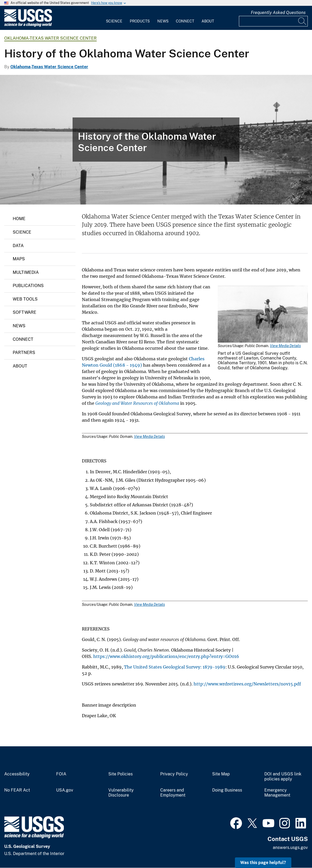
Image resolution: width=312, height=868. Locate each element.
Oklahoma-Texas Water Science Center (50, 38)
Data (18, 246)
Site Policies (121, 774)
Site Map (221, 774)
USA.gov (65, 790)
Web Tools (25, 299)
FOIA (61, 774)
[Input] (273, 21)
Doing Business (227, 790)
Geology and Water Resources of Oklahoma (137, 403)
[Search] (302, 21)
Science (114, 21)
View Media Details (285, 346)
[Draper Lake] (156, 140)
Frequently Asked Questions (278, 13)
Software (24, 312)
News (163, 21)
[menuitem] (114, 18)
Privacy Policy (174, 774)
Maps (19, 259)
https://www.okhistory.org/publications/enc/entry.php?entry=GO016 (166, 656)
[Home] (28, 26)
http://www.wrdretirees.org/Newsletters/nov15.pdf (247, 684)
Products (140, 21)
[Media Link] (263, 315)
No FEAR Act (17, 790)
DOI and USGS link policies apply (283, 777)
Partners (24, 353)
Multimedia (26, 272)
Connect (185, 21)
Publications (28, 286)
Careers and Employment (173, 793)
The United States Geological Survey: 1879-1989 (175, 667)
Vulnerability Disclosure (121, 793)
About (208, 21)
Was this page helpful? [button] (263, 863)
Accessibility (17, 774)
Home (19, 219)
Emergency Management (277, 793)
